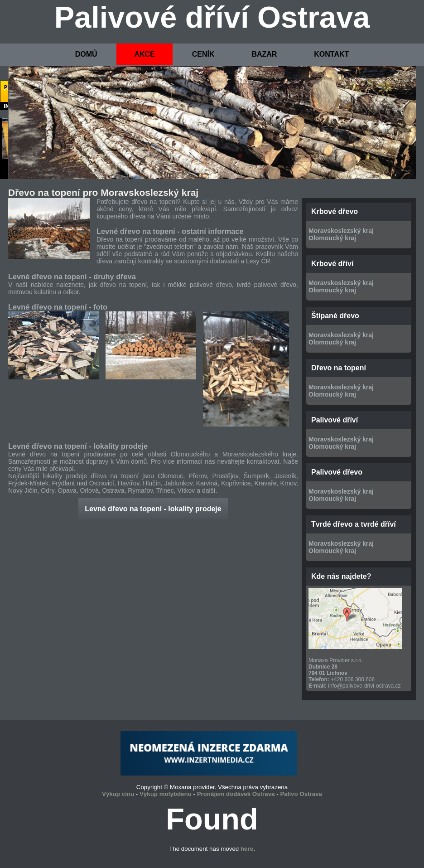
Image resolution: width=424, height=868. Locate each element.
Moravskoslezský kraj (341, 231)
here (247, 849)
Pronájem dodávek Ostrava (236, 794)
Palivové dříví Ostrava (212, 17)
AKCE (144, 54)
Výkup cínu (118, 794)
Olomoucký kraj (332, 238)
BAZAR (264, 54)
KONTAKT (331, 54)
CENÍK (203, 54)
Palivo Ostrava (301, 794)
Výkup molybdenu (166, 794)
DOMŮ (86, 54)
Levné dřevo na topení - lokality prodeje (153, 509)
